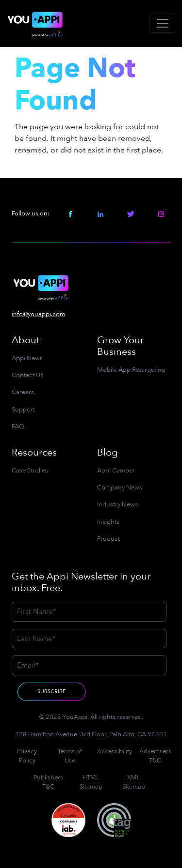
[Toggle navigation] (163, 23)
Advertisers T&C (155, 756)
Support (23, 410)
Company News (120, 487)
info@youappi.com (38, 314)
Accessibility (115, 751)
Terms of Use (70, 756)
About (25, 340)
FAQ (18, 426)
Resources (34, 452)
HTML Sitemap (91, 782)
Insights (108, 522)
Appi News (27, 358)
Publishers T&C (48, 782)
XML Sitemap (134, 782)
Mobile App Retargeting (131, 370)
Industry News (117, 504)
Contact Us (27, 375)
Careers (23, 392)
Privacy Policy (27, 756)
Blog (108, 452)
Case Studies (30, 471)
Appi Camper (116, 471)
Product (108, 539)
